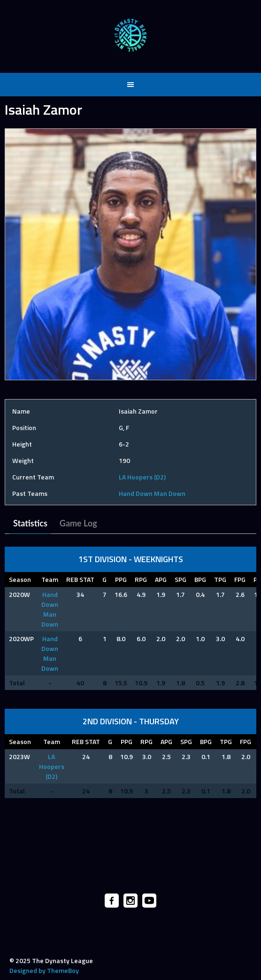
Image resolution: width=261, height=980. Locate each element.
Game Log (78, 523)
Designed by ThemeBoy (44, 970)
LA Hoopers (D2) (142, 477)
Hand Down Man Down (152, 493)
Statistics (30, 523)
